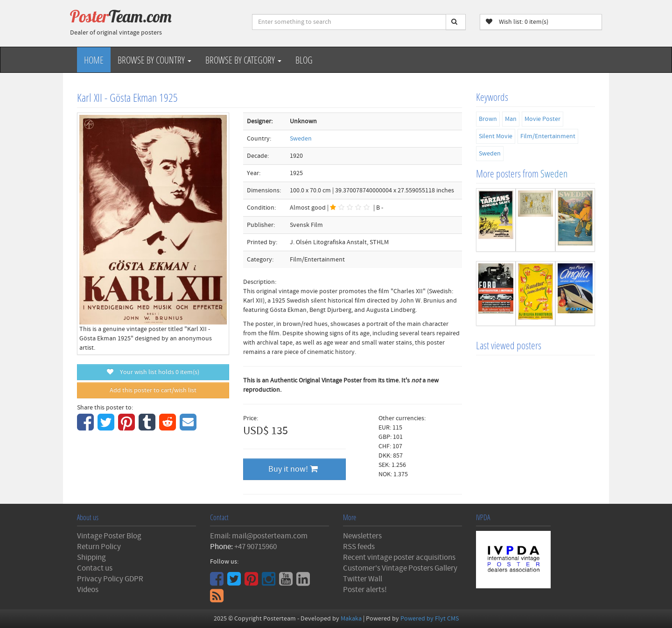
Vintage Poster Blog (109, 536)
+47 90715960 (255, 547)
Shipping (91, 557)
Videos (88, 590)
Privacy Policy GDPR (110, 579)
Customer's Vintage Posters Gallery (400, 568)
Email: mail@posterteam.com (259, 536)
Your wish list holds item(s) (153, 372)
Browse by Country (154, 60)
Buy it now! (293, 469)
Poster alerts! (365, 590)
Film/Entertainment (548, 136)
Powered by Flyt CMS (430, 619)
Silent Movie (496, 136)
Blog (304, 60)
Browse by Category (243, 60)
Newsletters (362, 536)
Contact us (95, 568)
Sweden (301, 139)
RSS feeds (359, 547)
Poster (121, 16)
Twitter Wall (363, 579)
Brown (488, 119)
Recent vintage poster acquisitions (399, 557)
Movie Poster (542, 119)
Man (511, 119)
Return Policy (99, 547)
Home (94, 60)
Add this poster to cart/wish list (153, 390)
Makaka (351, 619)
